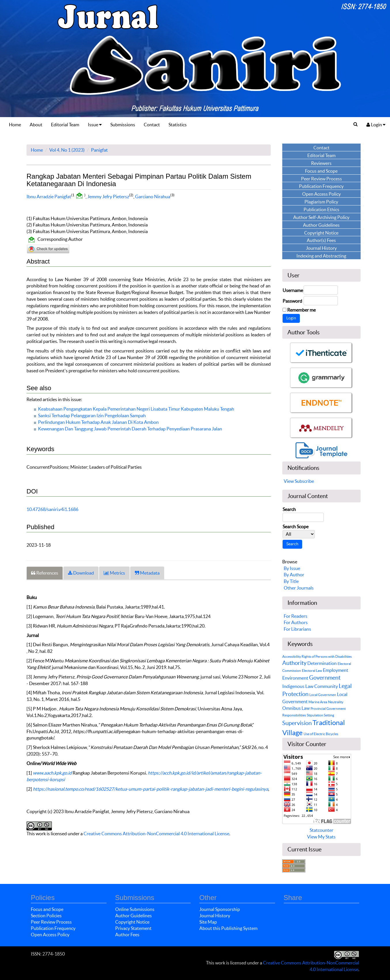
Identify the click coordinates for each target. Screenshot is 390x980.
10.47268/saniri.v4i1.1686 (52, 509)
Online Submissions (135, 909)
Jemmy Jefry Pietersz (108, 196)
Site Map (208, 922)
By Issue (292, 568)
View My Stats (321, 837)
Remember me (301, 310)
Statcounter (321, 830)
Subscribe (304, 481)
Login (376, 125)
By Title (291, 581)
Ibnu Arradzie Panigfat (49, 196)
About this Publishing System (228, 928)
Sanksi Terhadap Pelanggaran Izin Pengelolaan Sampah (92, 415)
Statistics (178, 125)
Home (15, 125)
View (289, 481)
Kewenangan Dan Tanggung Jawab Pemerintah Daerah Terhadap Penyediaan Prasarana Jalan (130, 429)
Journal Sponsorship (220, 909)
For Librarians (297, 629)
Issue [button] (95, 125)
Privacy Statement (133, 928)
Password (292, 301)
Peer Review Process (51, 922)
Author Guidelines (134, 916)
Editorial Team (65, 125)
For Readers (296, 616)
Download (81, 573)
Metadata (147, 573)
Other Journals (299, 588)
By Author (294, 575)
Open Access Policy (50, 935)
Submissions (123, 125)
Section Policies (46, 916)
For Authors (296, 622)
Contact (152, 125)
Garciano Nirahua (153, 196)
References (45, 573)
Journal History (215, 916)
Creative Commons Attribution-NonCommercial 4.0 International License (156, 834)
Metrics (114, 573)
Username (293, 290)
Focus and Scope (47, 909)
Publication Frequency (53, 928)
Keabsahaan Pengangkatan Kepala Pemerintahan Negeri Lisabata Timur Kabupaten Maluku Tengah (136, 409)
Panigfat (99, 150)
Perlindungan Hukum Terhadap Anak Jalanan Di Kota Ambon (98, 422)
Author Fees (127, 935)
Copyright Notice (132, 922)
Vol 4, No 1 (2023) (67, 150)
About (36, 125)
